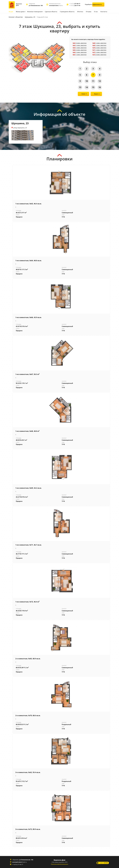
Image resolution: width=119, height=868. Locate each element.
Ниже (83, 94)
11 (93, 81)
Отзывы (86, 12)
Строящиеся (65, 12)
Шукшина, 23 (30, 17)
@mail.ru (56, 5)
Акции (11, 12)
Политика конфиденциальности (60, 864)
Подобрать (99, 5)
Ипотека (78, 12)
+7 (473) (75, 4)
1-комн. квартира (80, 45)
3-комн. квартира (80, 43)
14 (87, 87)
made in (104, 863)
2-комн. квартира (80, 50)
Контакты (101, 12)
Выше (96, 94)
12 (100, 81)
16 (100, 87)
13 (80, 87)
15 (93, 87)
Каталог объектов (16, 17)
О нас (93, 12)
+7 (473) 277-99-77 (18, 864)
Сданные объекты (50, 12)
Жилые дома (20, 12)
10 (87, 81)
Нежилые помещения (34, 12)
